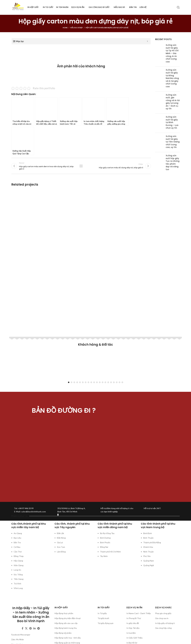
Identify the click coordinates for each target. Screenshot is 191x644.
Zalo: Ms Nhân (18, 639)
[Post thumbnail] (159, 54)
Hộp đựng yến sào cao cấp (66, 623)
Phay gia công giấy (163, 613)
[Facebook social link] (23, 628)
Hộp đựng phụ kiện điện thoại (68, 618)
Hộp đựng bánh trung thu (66, 628)
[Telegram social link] (38, 628)
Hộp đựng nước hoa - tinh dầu (68, 638)
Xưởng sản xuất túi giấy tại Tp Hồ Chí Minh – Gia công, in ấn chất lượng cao (172, 53)
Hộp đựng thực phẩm (64, 613)
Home (65, 28)
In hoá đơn (131, 633)
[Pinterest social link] (30, 628)
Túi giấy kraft (103, 618)
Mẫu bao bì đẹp (77, 28)
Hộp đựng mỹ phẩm (63, 633)
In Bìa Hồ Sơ (132, 643)
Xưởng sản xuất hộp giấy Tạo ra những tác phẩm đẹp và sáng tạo (173, 162)
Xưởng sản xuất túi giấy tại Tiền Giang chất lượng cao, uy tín (173, 142)
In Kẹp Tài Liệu (133, 628)
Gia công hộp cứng (163, 628)
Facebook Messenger (21, 635)
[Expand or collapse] (147, 41)
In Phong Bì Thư (134, 618)
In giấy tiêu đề (133, 623)
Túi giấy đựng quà (105, 623)
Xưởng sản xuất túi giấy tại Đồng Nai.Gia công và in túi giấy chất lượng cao (172, 78)
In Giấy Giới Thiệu (134, 638)
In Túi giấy (102, 613)
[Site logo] (18, 7)
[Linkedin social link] (34, 628)
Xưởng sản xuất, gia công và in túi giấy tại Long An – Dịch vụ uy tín (173, 102)
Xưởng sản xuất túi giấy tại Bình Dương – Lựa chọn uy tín (172, 122)
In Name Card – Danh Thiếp (139, 613)
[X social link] (26, 628)
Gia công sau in (162, 618)
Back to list (81, 167)
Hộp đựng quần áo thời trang (67, 643)
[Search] (178, 7)
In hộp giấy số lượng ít (165, 623)
